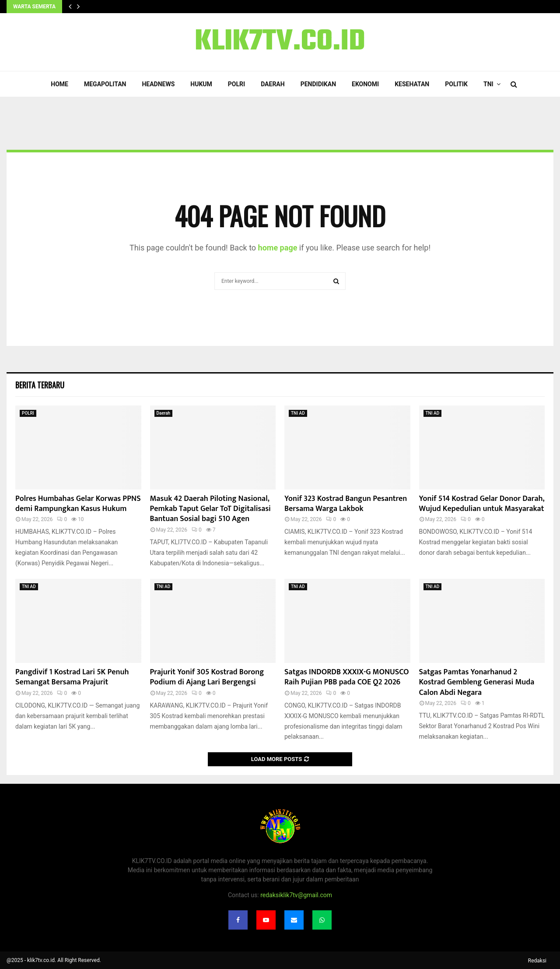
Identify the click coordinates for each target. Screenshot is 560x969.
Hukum (201, 84)
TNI (488, 84)
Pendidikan (318, 84)
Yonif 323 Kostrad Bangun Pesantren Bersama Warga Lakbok (346, 504)
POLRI (236, 84)
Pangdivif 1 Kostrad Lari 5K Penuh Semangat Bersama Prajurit (72, 677)
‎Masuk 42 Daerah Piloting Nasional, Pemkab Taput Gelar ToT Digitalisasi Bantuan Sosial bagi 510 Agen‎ (210, 509)
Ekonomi (365, 84)
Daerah (273, 84)
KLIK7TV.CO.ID (280, 42)
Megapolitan (105, 84)
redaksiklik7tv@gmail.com (296, 895)
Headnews (158, 84)
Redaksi (537, 961)
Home (59, 84)
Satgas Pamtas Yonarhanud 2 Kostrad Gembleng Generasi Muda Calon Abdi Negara (477, 682)
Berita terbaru (40, 385)
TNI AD (298, 413)
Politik (456, 84)
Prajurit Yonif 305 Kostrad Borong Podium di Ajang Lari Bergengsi (207, 677)
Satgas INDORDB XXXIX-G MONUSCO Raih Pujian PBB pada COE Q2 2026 (347, 677)
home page (278, 248)
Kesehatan (412, 84)
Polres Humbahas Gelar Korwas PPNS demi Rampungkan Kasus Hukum (78, 504)
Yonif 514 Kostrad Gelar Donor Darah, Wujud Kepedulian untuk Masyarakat (482, 504)
